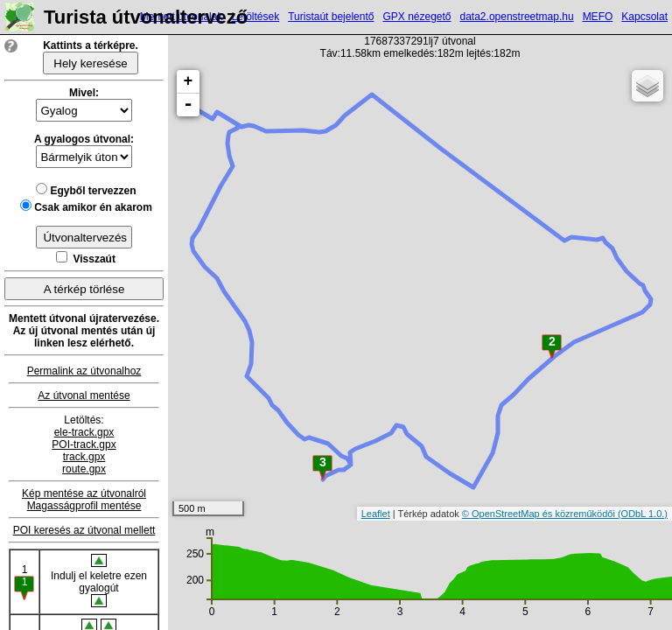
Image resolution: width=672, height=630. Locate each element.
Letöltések (255, 17)
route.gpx (84, 469)
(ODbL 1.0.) (643, 514)
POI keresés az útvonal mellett (84, 530)
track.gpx (84, 457)
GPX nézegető (416, 17)
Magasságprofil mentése (84, 506)
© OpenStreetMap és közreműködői (540, 514)
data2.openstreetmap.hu (517, 17)
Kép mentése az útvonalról (84, 493)
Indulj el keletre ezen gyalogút (99, 581)
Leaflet (376, 514)
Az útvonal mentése (84, 395)
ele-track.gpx (84, 432)
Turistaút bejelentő (331, 17)
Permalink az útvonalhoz (84, 371)
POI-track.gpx (84, 444)
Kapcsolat (644, 17)
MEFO (598, 17)
